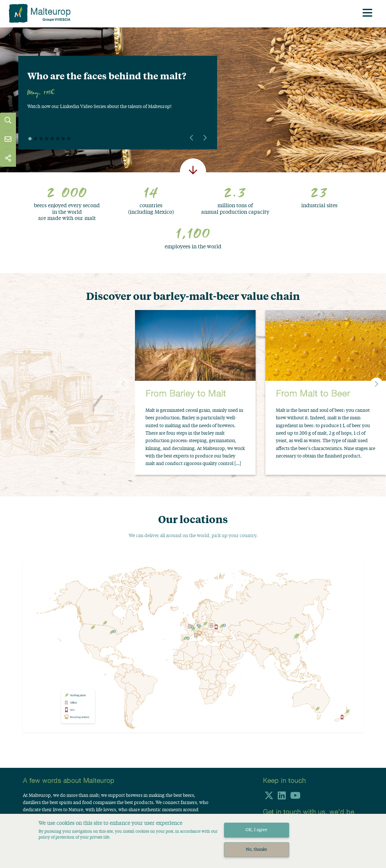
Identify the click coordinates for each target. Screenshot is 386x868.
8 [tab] (69, 139)
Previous (191, 138)
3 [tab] (41, 139)
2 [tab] (36, 139)
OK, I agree (256, 831)
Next (205, 138)
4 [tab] (47, 139)
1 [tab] (30, 139)
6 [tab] (58, 139)
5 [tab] (52, 139)
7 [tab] (63, 139)
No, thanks (256, 851)
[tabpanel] (118, 94)
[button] (377, 384)
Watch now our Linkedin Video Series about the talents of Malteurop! (99, 107)
